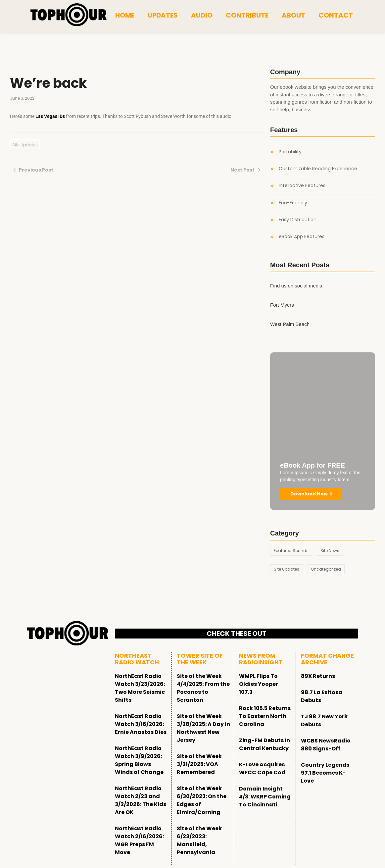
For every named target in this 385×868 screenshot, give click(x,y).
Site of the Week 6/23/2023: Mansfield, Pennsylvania (199, 840)
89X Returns (318, 676)
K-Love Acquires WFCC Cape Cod (262, 768)
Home (125, 15)
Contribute (247, 15)
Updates (163, 15)
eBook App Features (302, 237)
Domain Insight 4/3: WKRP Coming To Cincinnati (265, 797)
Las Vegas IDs (50, 116)
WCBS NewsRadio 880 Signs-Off (326, 745)
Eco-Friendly (293, 203)
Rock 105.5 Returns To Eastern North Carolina (265, 716)
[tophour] (69, 15)
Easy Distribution (298, 220)
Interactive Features (302, 186)
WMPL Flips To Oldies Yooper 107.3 (259, 684)
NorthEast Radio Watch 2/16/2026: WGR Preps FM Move (139, 840)
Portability (290, 152)
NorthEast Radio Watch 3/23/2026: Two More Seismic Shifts (140, 688)
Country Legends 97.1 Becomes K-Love (325, 773)
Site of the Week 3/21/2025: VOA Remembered (199, 764)
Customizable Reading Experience (318, 169)
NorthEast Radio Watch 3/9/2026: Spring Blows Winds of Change (139, 760)
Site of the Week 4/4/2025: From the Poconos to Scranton (203, 688)
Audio (202, 15)
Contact (336, 15)
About (293, 15)
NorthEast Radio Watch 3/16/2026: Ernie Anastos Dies (141, 724)
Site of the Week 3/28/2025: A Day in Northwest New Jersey (203, 728)
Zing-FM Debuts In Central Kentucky (265, 744)
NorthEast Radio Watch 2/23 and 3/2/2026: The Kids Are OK (141, 800)
